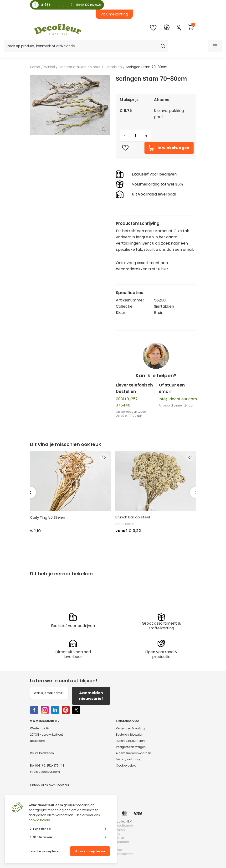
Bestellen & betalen (130, 735)
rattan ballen (125, 524)
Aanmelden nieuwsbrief (91, 696)
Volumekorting (114, 14)
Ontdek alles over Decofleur (50, 785)
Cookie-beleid (126, 765)
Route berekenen (42, 753)
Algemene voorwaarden (134, 753)
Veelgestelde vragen (131, 747)
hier (165, 269)
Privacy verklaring (129, 759)
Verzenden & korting (130, 728)
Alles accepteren (90, 851)
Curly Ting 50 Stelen (48, 517)
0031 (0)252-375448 (50, 765)
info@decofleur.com (178, 399)
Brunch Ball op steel (133, 517)
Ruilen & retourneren (130, 741)
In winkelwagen (169, 148)
